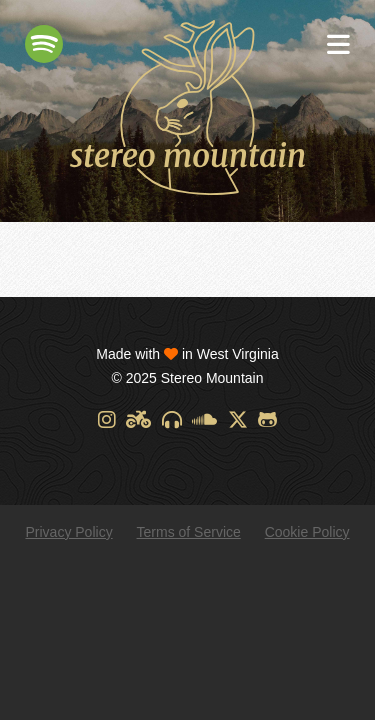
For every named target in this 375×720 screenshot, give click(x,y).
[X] (238, 420)
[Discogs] (172, 420)
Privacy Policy (69, 532)
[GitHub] (267, 420)
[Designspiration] (138, 420)
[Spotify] (44, 44)
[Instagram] (107, 420)
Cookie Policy (307, 532)
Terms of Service (189, 532)
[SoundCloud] (204, 420)
